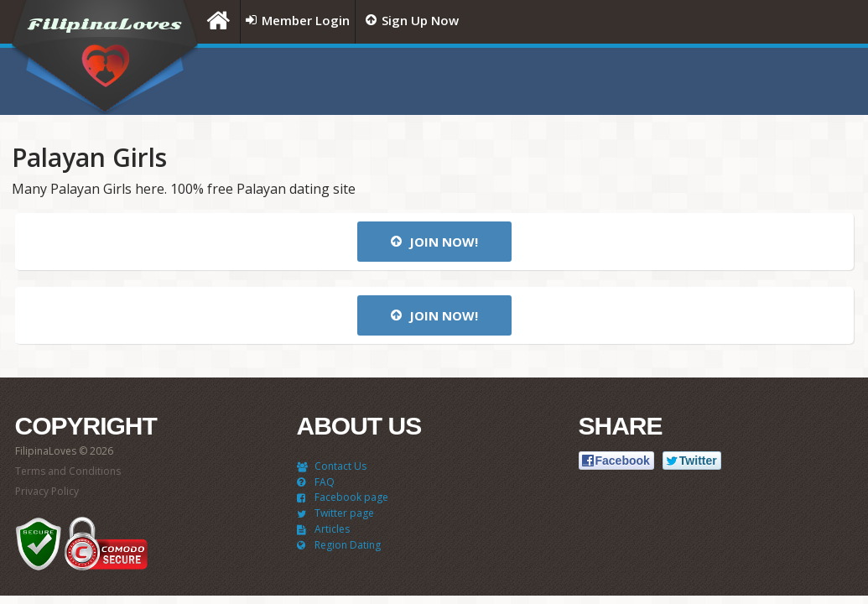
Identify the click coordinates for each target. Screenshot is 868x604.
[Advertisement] (648, 81)
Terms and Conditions (68, 471)
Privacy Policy (47, 491)
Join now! (434, 242)
